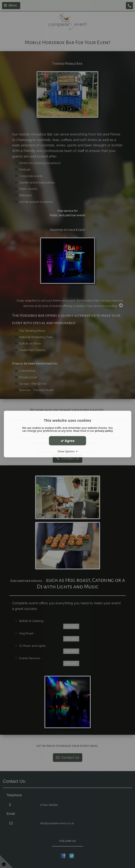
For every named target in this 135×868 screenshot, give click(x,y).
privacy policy (104, 431)
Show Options (67, 451)
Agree (68, 441)
